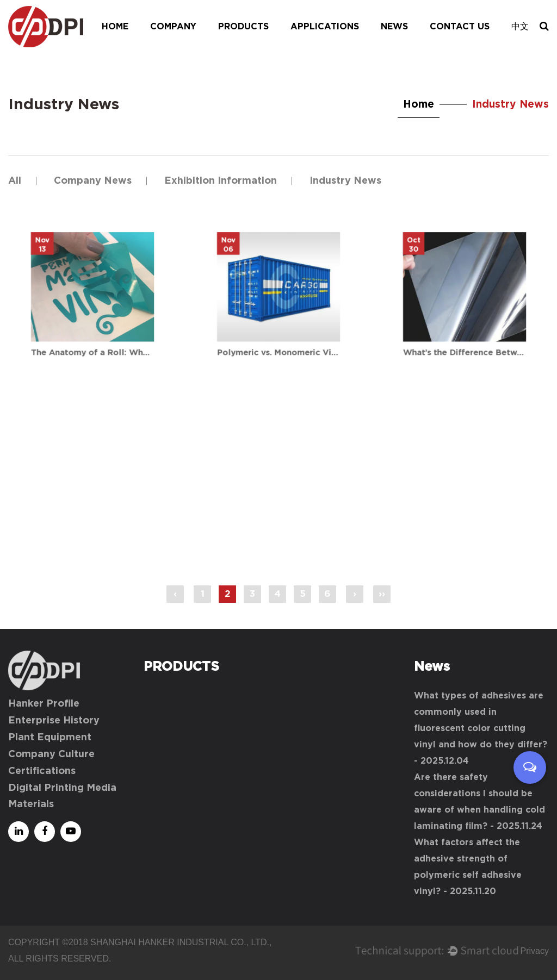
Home (115, 27)
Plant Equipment (50, 738)
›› (382, 594)
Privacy (535, 951)
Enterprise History (54, 721)
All (15, 181)
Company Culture (51, 754)
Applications (325, 27)
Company (173, 27)
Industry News (345, 181)
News (394, 27)
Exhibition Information (221, 181)
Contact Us (460, 27)
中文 (520, 27)
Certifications (42, 771)
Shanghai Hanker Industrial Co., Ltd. (180, 942)
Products (243, 27)
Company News (93, 181)
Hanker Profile (44, 704)
